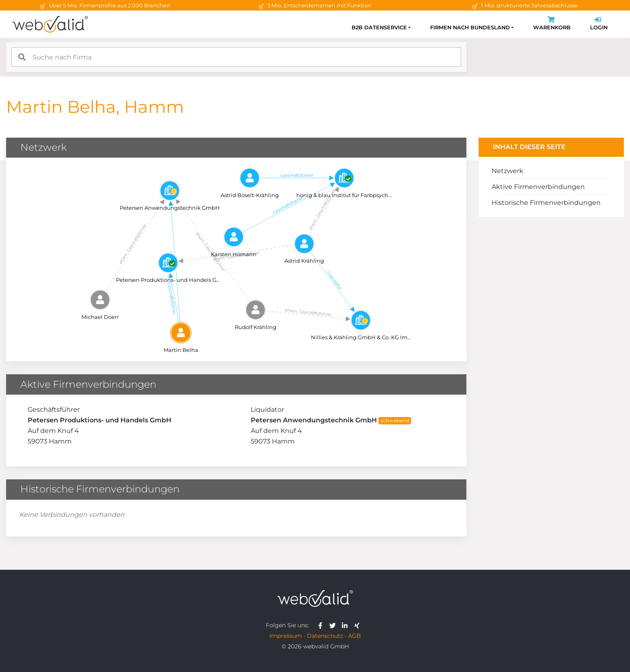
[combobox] (236, 57)
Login (599, 24)
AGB (354, 636)
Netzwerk (507, 171)
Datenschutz (325, 636)
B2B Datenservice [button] (379, 27)
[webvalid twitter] (334, 625)
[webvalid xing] (358, 625)
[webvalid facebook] (322, 625)
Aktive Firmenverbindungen (538, 187)
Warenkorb (552, 24)
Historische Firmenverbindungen (546, 203)
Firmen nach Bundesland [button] (470, 27)
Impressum (286, 636)
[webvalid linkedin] (347, 625)
